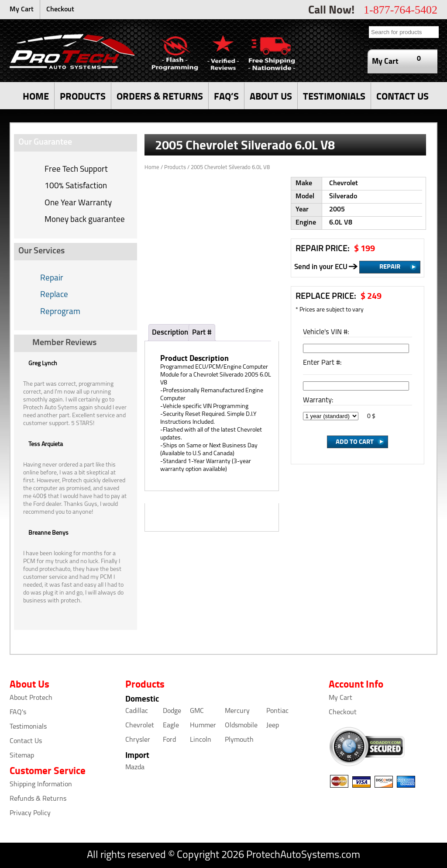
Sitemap (22, 756)
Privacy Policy (30, 813)
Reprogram (60, 312)
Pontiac (277, 711)
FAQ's (18, 712)
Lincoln (201, 740)
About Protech (31, 698)
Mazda (135, 768)
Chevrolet (140, 726)
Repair (52, 278)
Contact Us (26, 741)
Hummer (203, 726)
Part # (202, 333)
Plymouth (239, 740)
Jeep (273, 726)
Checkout (60, 10)
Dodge (172, 711)
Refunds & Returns (38, 799)
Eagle (171, 726)
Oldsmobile (241, 726)
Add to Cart (355, 441)
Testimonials (28, 727)
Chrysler (138, 740)
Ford (169, 740)
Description (170, 333)
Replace (54, 295)
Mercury (237, 711)
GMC (197, 711)
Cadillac (137, 711)
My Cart (22, 10)
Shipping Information (41, 785)
